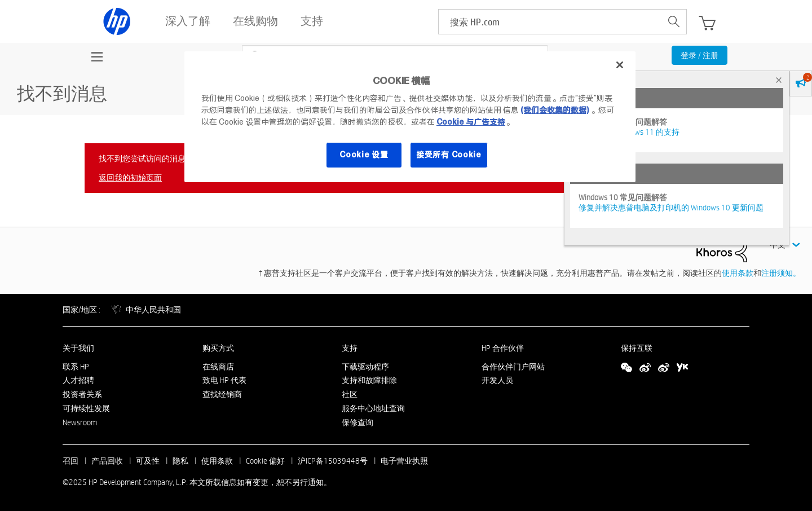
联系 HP (76, 367)
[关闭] (620, 65)
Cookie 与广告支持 (471, 122)
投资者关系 (82, 394)
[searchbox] (550, 22)
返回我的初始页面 (130, 178)
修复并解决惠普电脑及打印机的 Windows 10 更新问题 (671, 208)
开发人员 (497, 380)
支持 (350, 348)
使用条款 (738, 273)
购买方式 (218, 348)
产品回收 (107, 461)
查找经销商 (222, 394)
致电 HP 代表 (224, 380)
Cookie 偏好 (265, 461)
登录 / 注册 (700, 55)
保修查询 (358, 422)
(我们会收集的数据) (555, 110)
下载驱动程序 (365, 367)
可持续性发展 (86, 408)
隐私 (180, 461)
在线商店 (218, 367)
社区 (350, 394)
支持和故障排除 (369, 380)
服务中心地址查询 (373, 408)
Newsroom (80, 422)
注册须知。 (781, 273)
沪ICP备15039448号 (333, 461)
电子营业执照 (404, 461)
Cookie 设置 (364, 155)
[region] (410, 117)
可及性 (148, 461)
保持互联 (637, 348)
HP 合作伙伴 (503, 348)
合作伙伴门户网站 (513, 367)
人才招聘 (78, 380)
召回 (70, 461)
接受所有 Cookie (449, 155)
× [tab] (779, 80)
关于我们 (78, 348)
